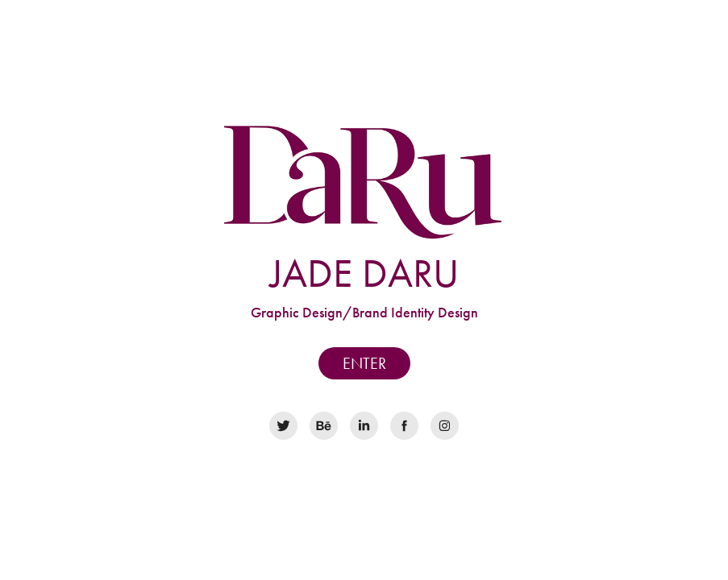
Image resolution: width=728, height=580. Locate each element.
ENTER (364, 363)
